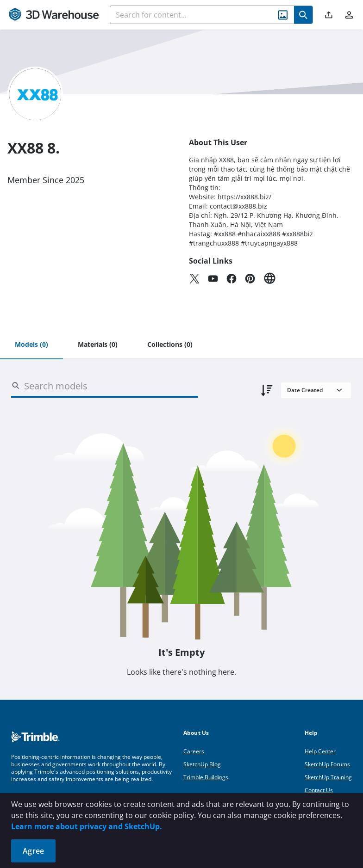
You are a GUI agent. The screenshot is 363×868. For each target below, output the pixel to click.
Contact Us (319, 790)
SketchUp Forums (327, 764)
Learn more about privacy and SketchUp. (87, 826)
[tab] (31, 345)
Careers (194, 751)
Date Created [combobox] (305, 390)
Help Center (320, 751)
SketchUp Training (328, 777)
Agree (33, 851)
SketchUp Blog (202, 764)
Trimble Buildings (206, 777)
